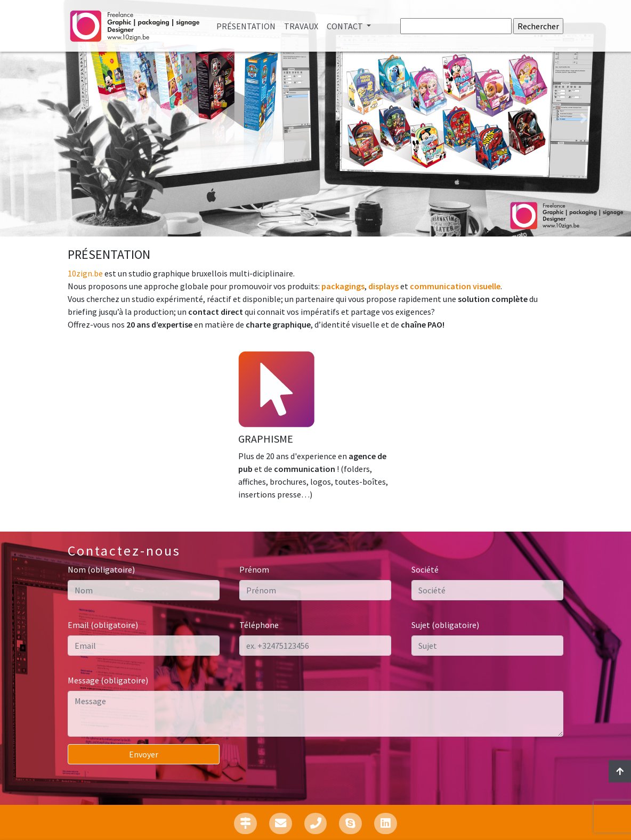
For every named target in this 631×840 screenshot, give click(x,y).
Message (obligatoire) (108, 680)
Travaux (301, 26)
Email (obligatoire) (103, 625)
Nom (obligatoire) (101, 569)
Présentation (248, 25)
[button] (47, 118)
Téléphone (259, 625)
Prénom (254, 569)
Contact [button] (346, 26)
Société (425, 569)
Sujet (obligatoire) (445, 625)
